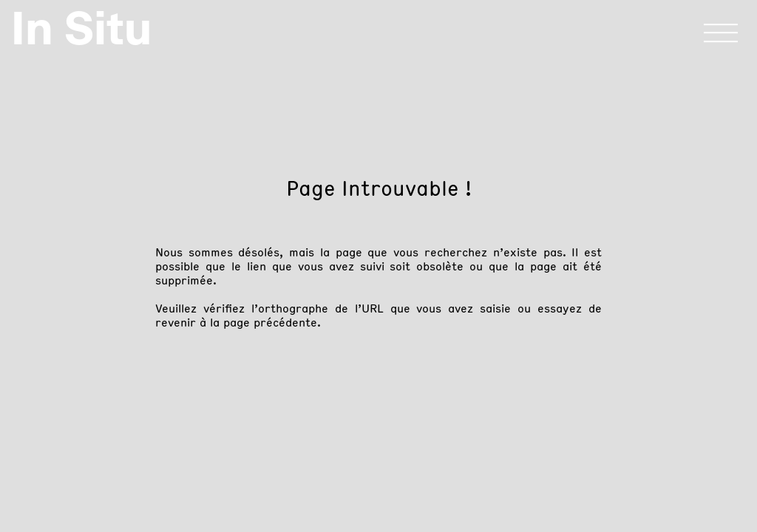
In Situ (81, 28)
